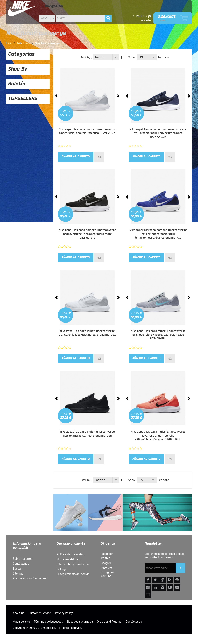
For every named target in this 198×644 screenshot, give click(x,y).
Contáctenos (21, 564)
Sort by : (86, 57)
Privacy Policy (64, 613)
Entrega (62, 569)
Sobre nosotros (22, 559)
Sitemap (18, 573)
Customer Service (40, 613)
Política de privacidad (70, 554)
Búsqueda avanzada (80, 622)
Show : (132, 57)
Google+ (106, 563)
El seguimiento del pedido (73, 574)
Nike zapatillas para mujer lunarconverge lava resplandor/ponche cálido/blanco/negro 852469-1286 (158, 436)
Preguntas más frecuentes (30, 578)
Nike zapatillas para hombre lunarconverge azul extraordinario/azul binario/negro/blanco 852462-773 (158, 234)
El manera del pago (69, 559)
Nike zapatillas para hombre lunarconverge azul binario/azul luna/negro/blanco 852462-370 (158, 133)
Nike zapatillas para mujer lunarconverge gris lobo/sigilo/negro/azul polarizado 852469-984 (158, 335)
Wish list (142, 16)
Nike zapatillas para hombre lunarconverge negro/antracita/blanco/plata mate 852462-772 (87, 234)
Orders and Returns (109, 622)
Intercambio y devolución (73, 564)
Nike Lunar (24, 43)
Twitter (105, 558)
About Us (19, 613)
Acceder (146, 20)
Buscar (17, 569)
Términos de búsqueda (48, 622)
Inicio (9, 43)
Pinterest (106, 568)
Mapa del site (21, 622)
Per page (163, 57)
